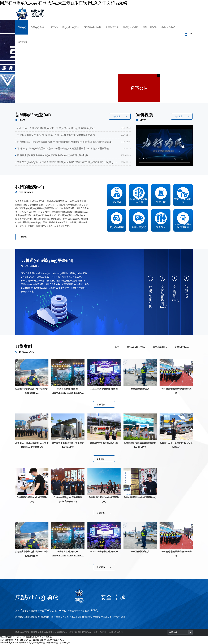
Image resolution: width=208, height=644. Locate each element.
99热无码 (66, 643)
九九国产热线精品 (37, 643)
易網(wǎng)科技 (116, 632)
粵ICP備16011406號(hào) (80, 632)
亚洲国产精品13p (54, 643)
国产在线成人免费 (8, 643)
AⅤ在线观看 (23, 643)
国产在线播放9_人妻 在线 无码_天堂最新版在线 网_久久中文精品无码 (64, 3)
